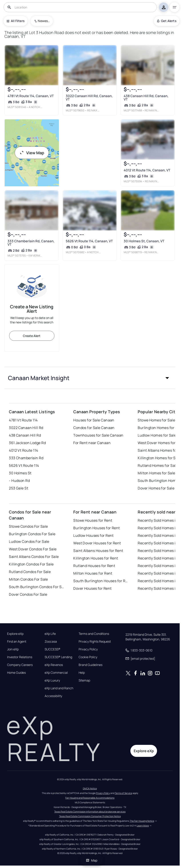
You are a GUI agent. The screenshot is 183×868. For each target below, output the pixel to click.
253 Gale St (19, 488)
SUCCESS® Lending (58, 657)
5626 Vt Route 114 (24, 465)
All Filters (16, 21)
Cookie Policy (88, 657)
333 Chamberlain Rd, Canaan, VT (31, 243)
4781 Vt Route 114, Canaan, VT (31, 96)
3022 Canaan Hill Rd (26, 428)
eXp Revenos (54, 665)
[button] (90, 378)
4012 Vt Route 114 (23, 450)
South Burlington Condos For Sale (37, 587)
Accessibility (53, 696)
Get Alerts (167, 21)
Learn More (143, 826)
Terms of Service (123, 793)
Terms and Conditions (94, 634)
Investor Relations (20, 657)
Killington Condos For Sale (31, 564)
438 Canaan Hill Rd (25, 435)
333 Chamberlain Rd (26, 458)
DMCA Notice (90, 788)
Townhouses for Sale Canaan (98, 435)
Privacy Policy (88, 649)
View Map (32, 153)
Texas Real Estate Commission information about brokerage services (90, 812)
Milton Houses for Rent (93, 573)
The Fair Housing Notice (142, 821)
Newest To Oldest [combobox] (44, 21)
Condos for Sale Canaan (94, 428)
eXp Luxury (52, 680)
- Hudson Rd (19, 481)
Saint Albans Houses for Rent (98, 551)
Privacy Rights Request (95, 641)
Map (91, 860)
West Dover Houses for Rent (97, 543)
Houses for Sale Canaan (94, 420)
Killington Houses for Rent (96, 558)
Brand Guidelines (91, 665)
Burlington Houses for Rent (96, 528)
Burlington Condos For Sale (32, 534)
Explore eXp (15, 634)
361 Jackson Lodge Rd (27, 443)
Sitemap (84, 680)
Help (82, 673)
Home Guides (16, 673)
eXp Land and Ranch (59, 688)
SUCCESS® (53, 649)
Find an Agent (17, 641)
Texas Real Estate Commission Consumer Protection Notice (90, 816)
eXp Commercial (56, 673)
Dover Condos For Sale (28, 594)
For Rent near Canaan (92, 443)
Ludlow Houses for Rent (93, 535)
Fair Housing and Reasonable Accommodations (90, 798)
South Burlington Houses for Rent (101, 581)
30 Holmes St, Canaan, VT (144, 241)
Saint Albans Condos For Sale (34, 557)
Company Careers (20, 665)
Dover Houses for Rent (92, 588)
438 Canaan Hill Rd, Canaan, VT (146, 98)
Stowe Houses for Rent (93, 520)
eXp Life (50, 634)
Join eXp (13, 649)
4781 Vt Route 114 (23, 420)
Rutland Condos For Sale (30, 572)
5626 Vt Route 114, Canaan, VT (89, 241)
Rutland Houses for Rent (94, 566)
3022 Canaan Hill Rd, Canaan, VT (89, 98)
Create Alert (32, 336)
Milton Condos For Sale (28, 579)
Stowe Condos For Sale (28, 526)
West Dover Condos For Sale (33, 549)
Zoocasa (51, 641)
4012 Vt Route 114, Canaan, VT (147, 170)
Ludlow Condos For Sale (29, 541)
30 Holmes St (20, 473)
